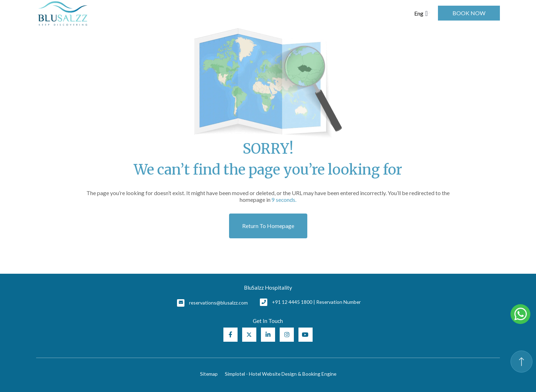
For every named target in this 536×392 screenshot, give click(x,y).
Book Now (469, 13)
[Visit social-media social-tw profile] (249, 335)
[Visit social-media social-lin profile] (268, 335)
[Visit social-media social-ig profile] (287, 335)
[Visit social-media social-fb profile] (230, 335)
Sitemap (209, 373)
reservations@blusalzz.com (218, 303)
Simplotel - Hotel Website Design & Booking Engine (281, 373)
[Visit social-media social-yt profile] (306, 335)
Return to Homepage (268, 226)
